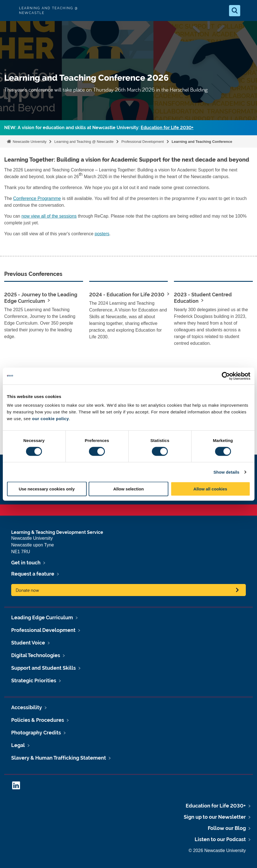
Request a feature (33, 574)
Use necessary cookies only (47, 489)
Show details (226, 472)
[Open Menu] (248, 11)
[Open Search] (235, 11)
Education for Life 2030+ (167, 128)
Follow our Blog (227, 828)
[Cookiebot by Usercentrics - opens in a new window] (226, 376)
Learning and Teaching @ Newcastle (84, 142)
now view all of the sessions (49, 216)
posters (102, 234)
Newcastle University (29, 142)
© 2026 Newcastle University (217, 850)
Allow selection (128, 489)
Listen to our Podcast (220, 839)
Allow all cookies (210, 489)
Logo (9, 11)
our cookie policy (51, 419)
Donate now (27, 590)
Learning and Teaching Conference (202, 142)
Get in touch (26, 563)
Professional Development (143, 142)
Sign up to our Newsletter (215, 817)
